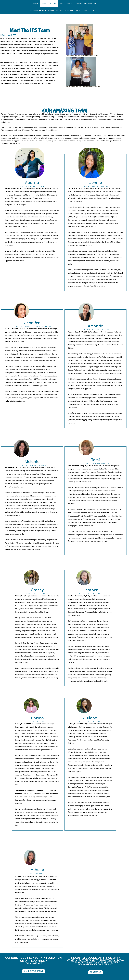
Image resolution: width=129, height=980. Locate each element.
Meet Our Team (49, 3)
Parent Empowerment (86, 3)
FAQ (85, 11)
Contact (95, 11)
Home (36, 3)
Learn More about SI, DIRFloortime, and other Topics (55, 11)
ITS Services (66, 3)
